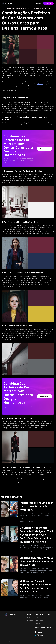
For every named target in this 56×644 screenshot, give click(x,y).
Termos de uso (48, 641)
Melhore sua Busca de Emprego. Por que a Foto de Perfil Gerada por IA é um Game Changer (36, 586)
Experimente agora (45, 149)
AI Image (40, 84)
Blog (3, 9)
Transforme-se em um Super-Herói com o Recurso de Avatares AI (37, 506)
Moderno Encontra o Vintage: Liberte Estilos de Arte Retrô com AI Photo (37, 561)
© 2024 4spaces (8, 641)
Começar (48, 3)
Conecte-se (38, 3)
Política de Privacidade (35, 641)
